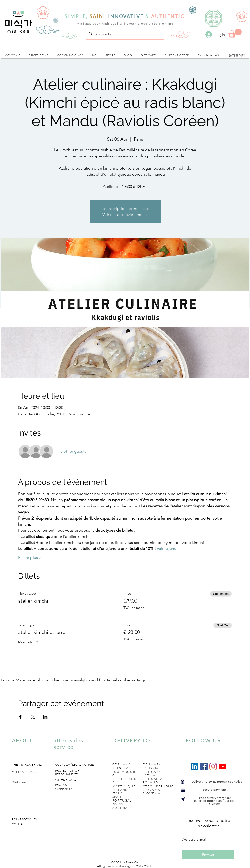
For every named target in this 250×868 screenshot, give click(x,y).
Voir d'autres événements (125, 215)
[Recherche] (124, 34)
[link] (235, 33)
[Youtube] (223, 766)
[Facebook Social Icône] (204, 766)
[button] (39, 55)
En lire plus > (30, 557)
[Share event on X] (33, 717)
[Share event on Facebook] (20, 717)
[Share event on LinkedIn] (45, 717)
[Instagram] (213, 766)
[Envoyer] (208, 855)
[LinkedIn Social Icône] (194, 766)
